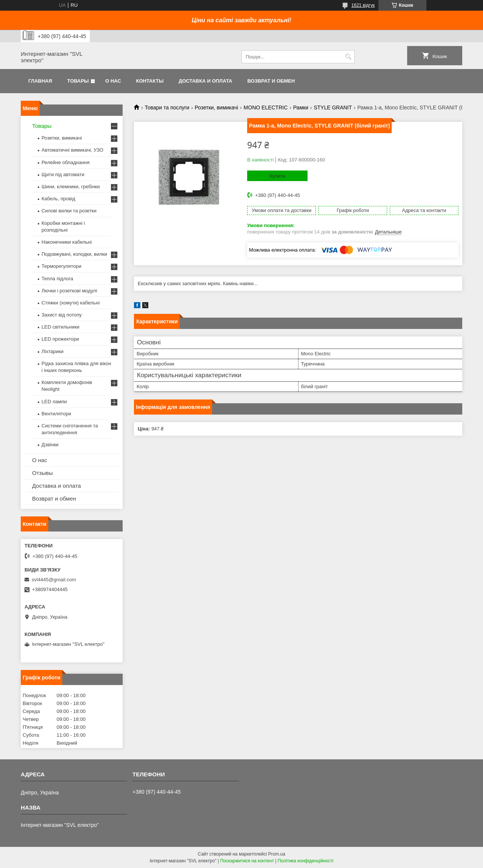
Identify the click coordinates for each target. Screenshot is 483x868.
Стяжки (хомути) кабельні (71, 303)
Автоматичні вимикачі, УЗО (72, 150)
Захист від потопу (62, 315)
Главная (40, 81)
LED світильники (60, 327)
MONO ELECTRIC (266, 108)
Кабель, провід (58, 199)
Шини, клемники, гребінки (71, 187)
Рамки (301, 108)
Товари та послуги (167, 108)
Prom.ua (277, 854)
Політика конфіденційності (306, 861)
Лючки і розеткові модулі (69, 291)
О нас (113, 81)
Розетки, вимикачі (216, 108)
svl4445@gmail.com (54, 580)
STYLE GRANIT (333, 108)
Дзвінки (50, 445)
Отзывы (42, 473)
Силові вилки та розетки (69, 211)
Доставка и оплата (205, 81)
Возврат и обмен (271, 81)
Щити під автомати (63, 174)
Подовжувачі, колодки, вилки (74, 254)
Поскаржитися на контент (247, 861)
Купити (277, 176)
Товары (78, 81)
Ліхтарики (52, 351)
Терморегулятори (61, 266)
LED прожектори (60, 339)
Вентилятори (56, 414)
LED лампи (54, 402)
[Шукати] (348, 57)
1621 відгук (363, 5)
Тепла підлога (57, 279)
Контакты (150, 81)
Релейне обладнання (65, 162)
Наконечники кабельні (67, 242)
